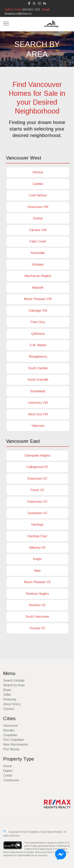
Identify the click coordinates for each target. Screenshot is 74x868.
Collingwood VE (37, 467)
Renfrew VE (37, 605)
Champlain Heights (37, 455)
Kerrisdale (38, 253)
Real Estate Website (51, 832)
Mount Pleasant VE (37, 582)
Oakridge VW (38, 311)
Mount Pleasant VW (38, 299)
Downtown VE (37, 479)
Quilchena (38, 334)
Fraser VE (37, 490)
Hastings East (37, 536)
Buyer (7, 690)
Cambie (38, 184)
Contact (9, 709)
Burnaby (9, 730)
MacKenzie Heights (38, 276)
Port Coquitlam (14, 740)
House (8, 766)
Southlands (38, 391)
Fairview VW (38, 230)
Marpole (38, 288)
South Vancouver (37, 617)
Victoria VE (37, 628)
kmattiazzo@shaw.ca (18, 14)
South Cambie (38, 368)
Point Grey (38, 322)
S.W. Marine (38, 345)
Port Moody (11, 749)
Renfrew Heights (37, 594)
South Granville (38, 380)
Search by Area (14, 685)
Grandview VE (37, 513)
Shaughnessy (38, 357)
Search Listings (14, 680)
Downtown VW (38, 207)
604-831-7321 (31, 9)
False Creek (38, 241)
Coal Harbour (38, 195)
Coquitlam (10, 735)
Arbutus (38, 172)
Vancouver (10, 726)
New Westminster (16, 744)
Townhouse (11, 780)
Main (37, 571)
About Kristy (12, 704)
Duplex (8, 771)
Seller (7, 695)
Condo (8, 775)
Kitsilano (38, 264)
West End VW (38, 414)
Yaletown (38, 426)
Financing (10, 699)
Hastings (37, 524)
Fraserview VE (37, 502)
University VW (38, 403)
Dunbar (38, 218)
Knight (37, 559)
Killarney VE (37, 548)
